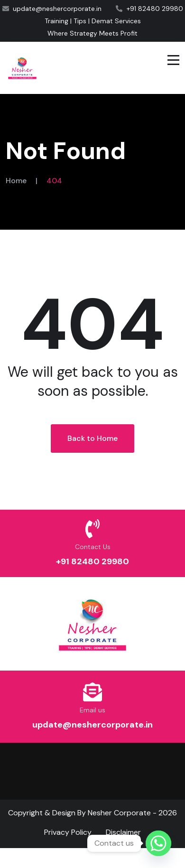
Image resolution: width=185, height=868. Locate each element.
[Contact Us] (92, 529)
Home (16, 181)
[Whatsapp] (158, 843)
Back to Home (92, 438)
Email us (92, 710)
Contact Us (93, 547)
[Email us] (92, 692)
